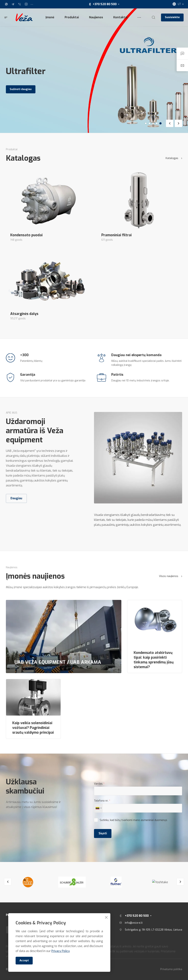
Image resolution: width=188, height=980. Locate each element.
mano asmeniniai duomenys (150, 820)
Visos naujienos (171, 576)
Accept (24, 960)
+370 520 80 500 (105, 4)
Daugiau (16, 498)
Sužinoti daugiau (21, 89)
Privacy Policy (60, 951)
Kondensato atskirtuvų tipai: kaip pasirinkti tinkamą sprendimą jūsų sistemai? (154, 660)
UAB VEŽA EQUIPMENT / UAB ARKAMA (58, 662)
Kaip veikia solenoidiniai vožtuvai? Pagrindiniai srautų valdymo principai (33, 728)
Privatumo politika (171, 969)
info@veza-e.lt (134, 923)
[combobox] (98, 808)
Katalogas (174, 158)
